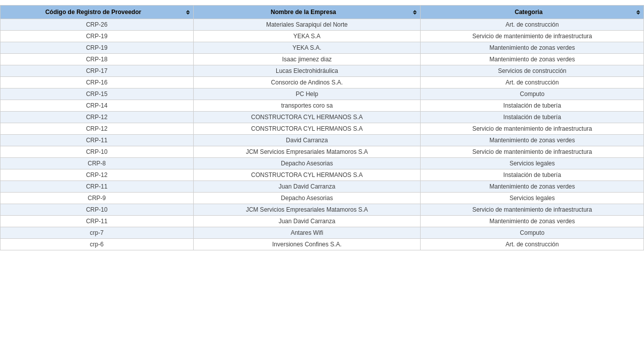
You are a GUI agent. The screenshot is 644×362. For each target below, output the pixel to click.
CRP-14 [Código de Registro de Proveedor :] (97, 106)
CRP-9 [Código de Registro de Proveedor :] (97, 198)
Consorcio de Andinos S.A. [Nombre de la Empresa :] (307, 82)
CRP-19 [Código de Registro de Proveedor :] (97, 36)
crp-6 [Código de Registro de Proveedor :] (97, 244)
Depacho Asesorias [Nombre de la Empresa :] (307, 163)
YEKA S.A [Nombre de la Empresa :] (307, 36)
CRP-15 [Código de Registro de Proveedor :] (97, 94)
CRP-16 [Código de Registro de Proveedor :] (97, 82)
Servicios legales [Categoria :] (532, 163)
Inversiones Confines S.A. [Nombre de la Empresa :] (307, 244)
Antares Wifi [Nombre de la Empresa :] (307, 233)
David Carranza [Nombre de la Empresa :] (307, 140)
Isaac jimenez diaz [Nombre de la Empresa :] (307, 59)
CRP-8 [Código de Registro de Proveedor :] (97, 163)
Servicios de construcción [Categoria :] (532, 71)
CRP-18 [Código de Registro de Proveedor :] (97, 59)
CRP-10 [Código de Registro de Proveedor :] (97, 152)
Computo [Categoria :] (532, 94)
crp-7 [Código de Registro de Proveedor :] (97, 233)
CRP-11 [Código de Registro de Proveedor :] (97, 140)
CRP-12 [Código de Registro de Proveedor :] (97, 117)
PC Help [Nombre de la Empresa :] (307, 94)
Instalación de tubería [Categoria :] (532, 106)
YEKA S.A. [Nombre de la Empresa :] (307, 48)
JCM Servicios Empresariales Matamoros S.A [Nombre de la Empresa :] (307, 152)
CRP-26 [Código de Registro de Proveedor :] (97, 25)
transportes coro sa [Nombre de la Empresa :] (307, 106)
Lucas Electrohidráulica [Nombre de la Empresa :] (307, 71)
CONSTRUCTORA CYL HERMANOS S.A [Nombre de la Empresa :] (307, 117)
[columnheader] (97, 12)
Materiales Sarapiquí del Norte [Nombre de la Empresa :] (307, 25)
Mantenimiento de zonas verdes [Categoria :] (532, 48)
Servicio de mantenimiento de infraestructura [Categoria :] (532, 36)
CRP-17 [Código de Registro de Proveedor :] (97, 71)
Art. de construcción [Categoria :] (532, 25)
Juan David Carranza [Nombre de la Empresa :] (307, 187)
